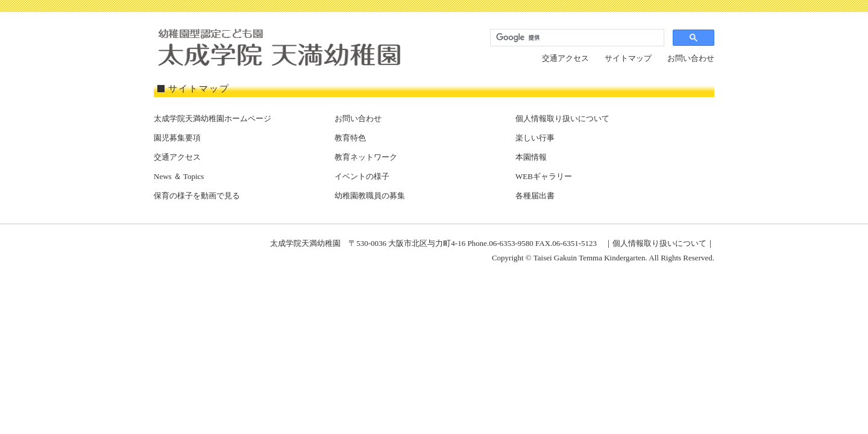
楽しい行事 (535, 138)
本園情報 (531, 157)
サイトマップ (628, 58)
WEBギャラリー (544, 176)
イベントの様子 (362, 176)
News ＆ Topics (179, 176)
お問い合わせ (691, 58)
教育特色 (350, 138)
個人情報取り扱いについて (562, 118)
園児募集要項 (177, 138)
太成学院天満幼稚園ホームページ (212, 118)
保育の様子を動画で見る (197, 196)
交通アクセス (565, 58)
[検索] (576, 38)
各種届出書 (535, 196)
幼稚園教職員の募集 (370, 196)
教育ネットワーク (366, 157)
